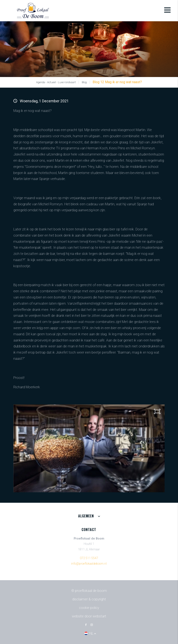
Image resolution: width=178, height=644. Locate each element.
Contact (89, 530)
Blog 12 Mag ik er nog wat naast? (117, 82)
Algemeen (86, 516)
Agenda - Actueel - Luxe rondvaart (56, 82)
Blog (84, 82)
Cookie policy (89, 608)
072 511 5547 (89, 558)
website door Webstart (89, 616)
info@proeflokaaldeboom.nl (89, 564)
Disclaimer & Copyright (89, 599)
